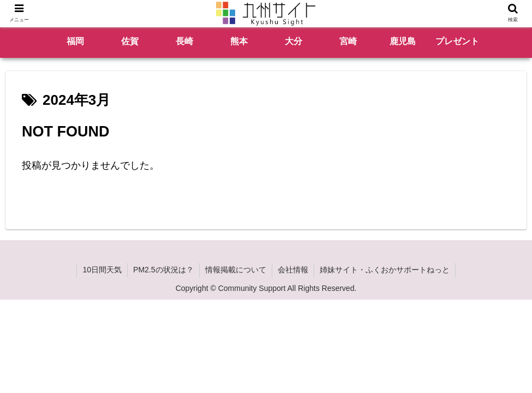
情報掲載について (236, 270)
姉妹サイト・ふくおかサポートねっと (385, 270)
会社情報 (293, 270)
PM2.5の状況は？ (163, 270)
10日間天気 (102, 270)
